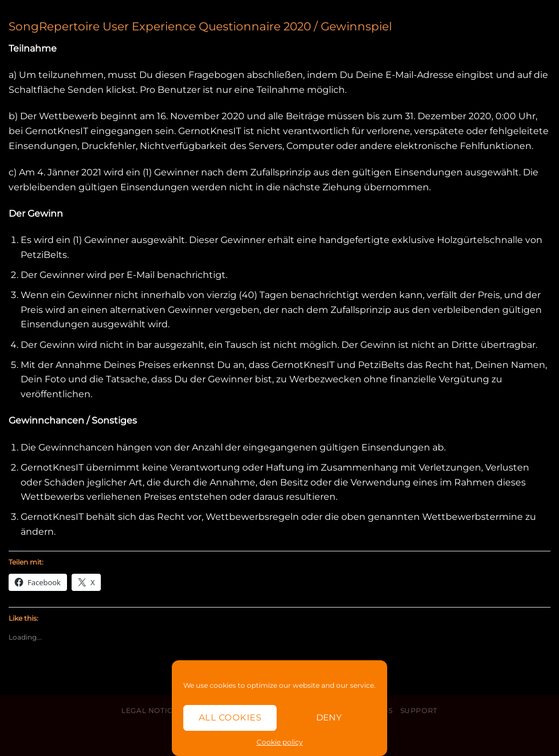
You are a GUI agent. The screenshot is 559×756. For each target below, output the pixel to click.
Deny (329, 717)
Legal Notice (149, 710)
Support (419, 710)
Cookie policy (280, 742)
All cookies (230, 717)
